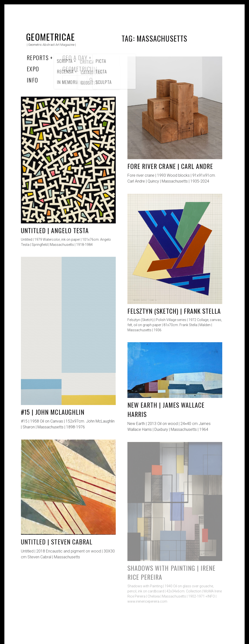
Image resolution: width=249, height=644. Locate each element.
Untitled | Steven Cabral (57, 542)
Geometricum (80, 69)
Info (32, 80)
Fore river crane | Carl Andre (170, 166)
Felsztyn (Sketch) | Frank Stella (174, 311)
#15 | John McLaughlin (53, 412)
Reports (38, 57)
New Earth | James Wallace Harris (166, 409)
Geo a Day (75, 57)
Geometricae (51, 37)
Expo (33, 69)
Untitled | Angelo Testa (55, 230)
